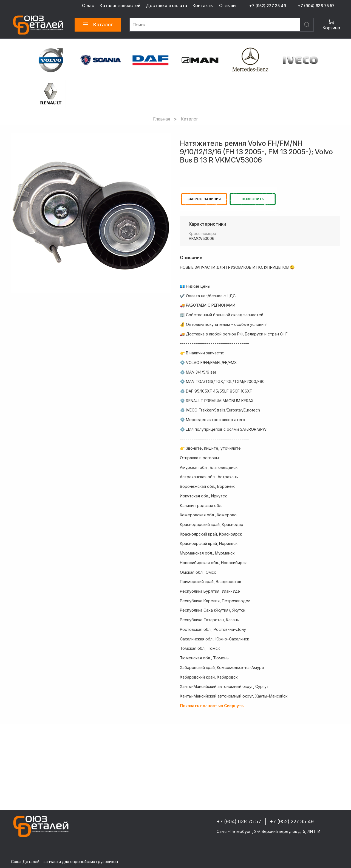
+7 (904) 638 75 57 (316, 6)
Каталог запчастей (120, 5)
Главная (162, 119)
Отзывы (228, 5)
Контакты (203, 5)
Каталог (98, 25)
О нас (88, 5)
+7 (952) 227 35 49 (268, 6)
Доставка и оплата (166, 5)
